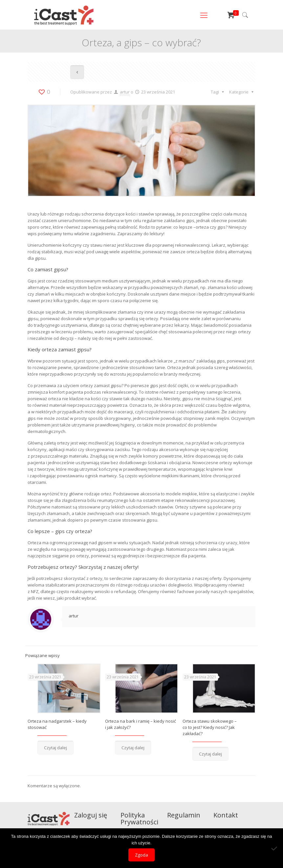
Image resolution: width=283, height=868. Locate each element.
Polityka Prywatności (139, 818)
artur (125, 92)
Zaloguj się (91, 815)
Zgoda (141, 855)
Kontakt (226, 815)
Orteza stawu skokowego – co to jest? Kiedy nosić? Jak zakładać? (210, 727)
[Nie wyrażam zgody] (275, 848)
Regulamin (184, 815)
